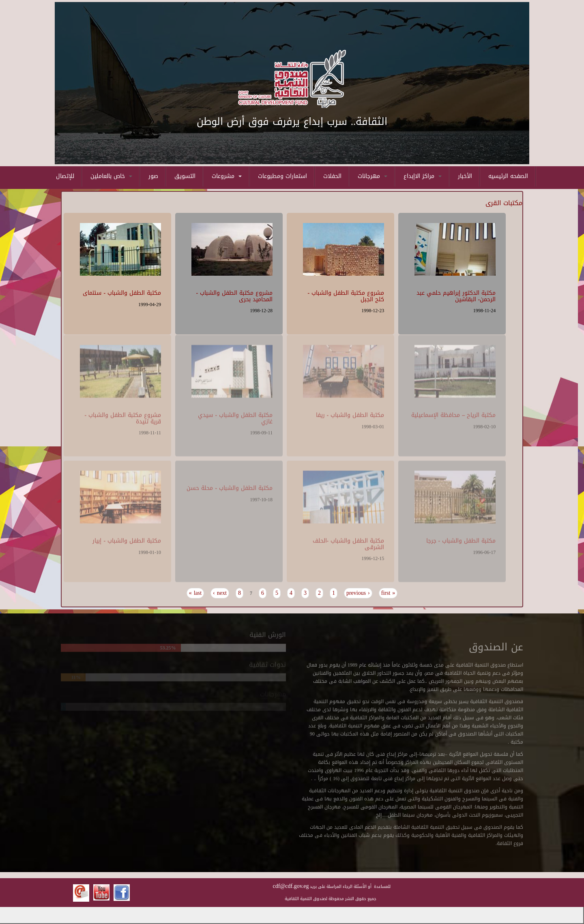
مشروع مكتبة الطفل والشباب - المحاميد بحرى (234, 295)
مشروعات (227, 176)
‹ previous (358, 593)
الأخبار (465, 176)
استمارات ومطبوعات (282, 176)
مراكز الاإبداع (423, 176)
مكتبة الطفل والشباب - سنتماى (122, 292)
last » (195, 593)
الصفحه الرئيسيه (508, 176)
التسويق (185, 176)
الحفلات (332, 176)
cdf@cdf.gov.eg (291, 886)
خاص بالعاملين (111, 176)
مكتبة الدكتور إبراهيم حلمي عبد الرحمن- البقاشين (456, 295)
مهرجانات (373, 176)
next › (220, 593)
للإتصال (65, 176)
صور (153, 176)
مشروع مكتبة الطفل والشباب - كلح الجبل (346, 295)
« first (388, 593)
